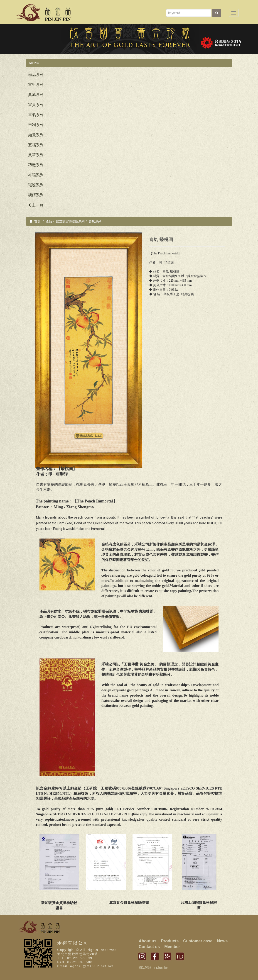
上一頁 (36, 205)
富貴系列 (36, 105)
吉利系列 (36, 125)
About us (147, 941)
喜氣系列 (36, 115)
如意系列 (36, 135)
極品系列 (36, 75)
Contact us (149, 947)
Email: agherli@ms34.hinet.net (85, 966)
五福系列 (36, 145)
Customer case (198, 941)
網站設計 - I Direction (154, 968)
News (222, 941)
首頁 (35, 221)
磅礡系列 (36, 195)
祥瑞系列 (36, 175)
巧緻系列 (36, 165)
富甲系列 (36, 85)
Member (172, 947)
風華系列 (36, 155)
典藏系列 (36, 95)
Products (170, 941)
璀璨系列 (36, 185)
